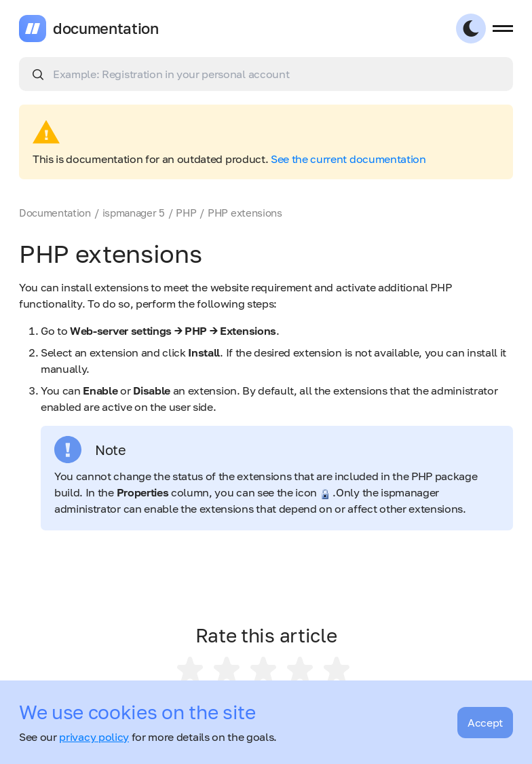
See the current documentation (348, 159)
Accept (485, 723)
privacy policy (94, 737)
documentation (106, 29)
